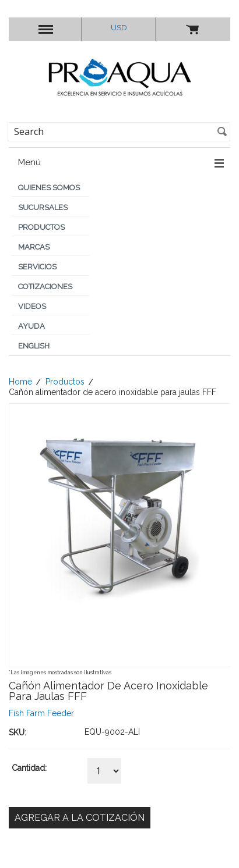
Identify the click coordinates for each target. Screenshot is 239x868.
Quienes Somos (49, 188)
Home (20, 382)
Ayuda (31, 326)
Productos (41, 227)
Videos (32, 306)
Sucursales (43, 207)
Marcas (34, 247)
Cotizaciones (45, 287)
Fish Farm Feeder (41, 713)
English (34, 346)
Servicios (37, 267)
